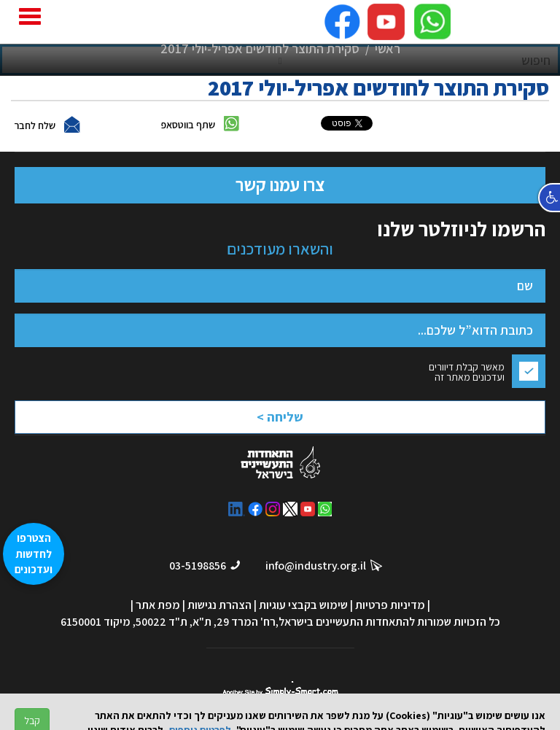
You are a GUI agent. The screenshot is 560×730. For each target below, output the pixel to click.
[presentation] (241, 421)
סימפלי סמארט (280, 689)
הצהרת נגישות (219, 605)
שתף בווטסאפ (188, 125)
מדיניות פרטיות (390, 605)
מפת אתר (158, 605)
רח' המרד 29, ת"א (234, 622)
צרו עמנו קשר (280, 185)
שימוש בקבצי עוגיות (303, 605)
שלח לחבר (35, 125)
